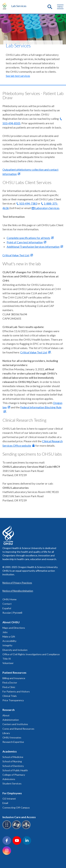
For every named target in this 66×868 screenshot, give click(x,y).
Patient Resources (14, 673)
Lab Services (19, 6)
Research (9, 710)
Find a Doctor (10, 683)
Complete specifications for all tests (28, 238)
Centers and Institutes (15, 724)
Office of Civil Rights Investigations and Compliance (31, 654)
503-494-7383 (28, 203)
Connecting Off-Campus (16, 808)
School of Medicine (13, 757)
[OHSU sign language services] (17, 828)
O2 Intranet (9, 799)
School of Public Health (15, 770)
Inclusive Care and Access (19, 817)
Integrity (7, 645)
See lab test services (18, 76)
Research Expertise (13, 742)
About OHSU (11, 622)
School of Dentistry (13, 766)
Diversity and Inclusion (15, 650)
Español (7, 608)
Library (6, 733)
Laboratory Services (47, 208)
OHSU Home (10, 599)
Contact (7, 604)
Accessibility (9, 641)
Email (5, 803)
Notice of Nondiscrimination (18, 591)
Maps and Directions (14, 628)
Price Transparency (13, 700)
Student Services (12, 783)
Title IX (7, 659)
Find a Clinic (9, 687)
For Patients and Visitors (16, 691)
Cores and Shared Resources (18, 729)
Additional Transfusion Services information (33, 247)
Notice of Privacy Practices (17, 583)
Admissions (9, 779)
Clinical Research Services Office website (33, 443)
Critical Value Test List (16, 255)
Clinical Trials (10, 696)
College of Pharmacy (14, 775)
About (6, 715)
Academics (10, 751)
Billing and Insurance (14, 678)
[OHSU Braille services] (7, 828)
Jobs (5, 632)
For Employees (12, 793)
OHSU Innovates (12, 737)
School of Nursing (12, 761)
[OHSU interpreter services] (27, 828)
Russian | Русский (12, 613)
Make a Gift (9, 637)
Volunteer (8, 663)
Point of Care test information (25, 242)
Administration (11, 720)
